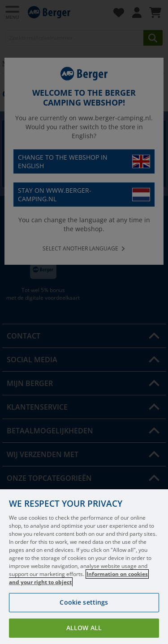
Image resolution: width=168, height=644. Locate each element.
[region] (84, 567)
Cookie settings (84, 602)
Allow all (84, 628)
